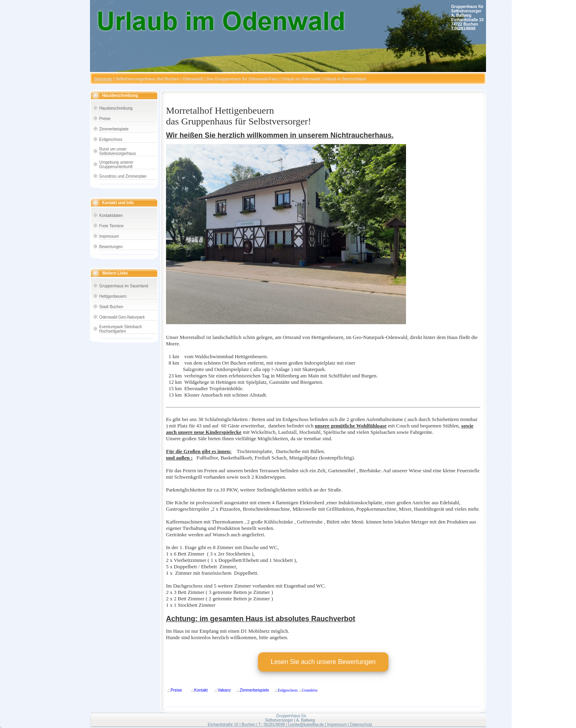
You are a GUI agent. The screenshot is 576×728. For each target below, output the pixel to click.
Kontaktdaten (111, 216)
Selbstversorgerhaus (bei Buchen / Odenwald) (159, 79)
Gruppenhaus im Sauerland (124, 286)
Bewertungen (111, 247)
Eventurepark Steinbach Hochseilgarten (121, 329)
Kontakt (201, 690)
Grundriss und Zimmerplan (123, 176)
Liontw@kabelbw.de (306, 725)
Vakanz (224, 690)
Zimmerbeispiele (114, 129)
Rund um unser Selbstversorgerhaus (118, 151)
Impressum (109, 236)
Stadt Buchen (111, 307)
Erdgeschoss (111, 139)
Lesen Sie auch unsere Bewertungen (323, 662)
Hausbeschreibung (116, 108)
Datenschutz (361, 725)
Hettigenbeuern (113, 296)
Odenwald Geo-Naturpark (122, 317)
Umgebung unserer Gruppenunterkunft (116, 164)
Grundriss (309, 690)
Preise (105, 119)
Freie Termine (111, 226)
